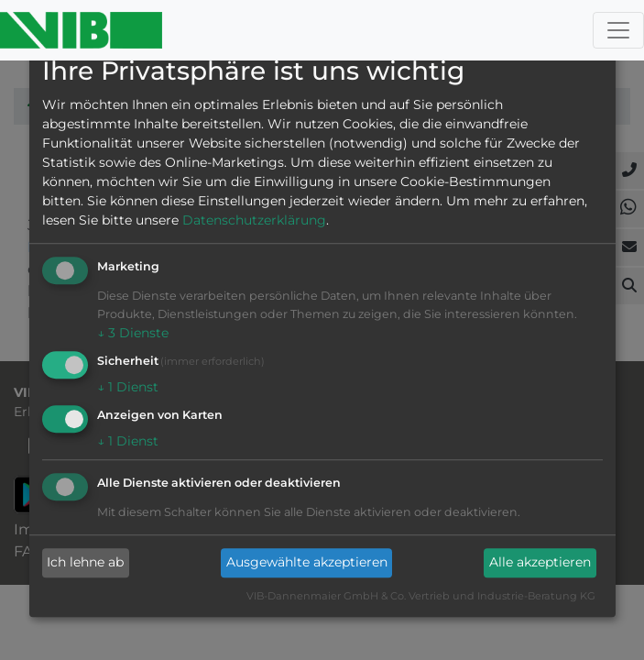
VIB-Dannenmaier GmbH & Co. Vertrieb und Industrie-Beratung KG (421, 596)
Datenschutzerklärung (254, 221)
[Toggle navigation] (618, 30)
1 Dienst (128, 387)
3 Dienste (133, 334)
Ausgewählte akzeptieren (307, 563)
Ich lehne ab (85, 563)
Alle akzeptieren (540, 563)
